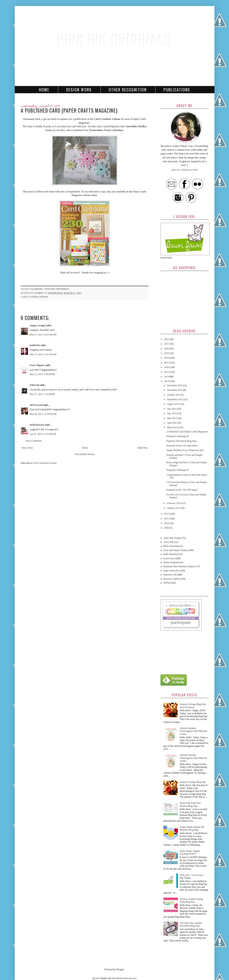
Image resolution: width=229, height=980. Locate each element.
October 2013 (174, 395)
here (95, 195)
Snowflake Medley (136, 126)
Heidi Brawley (37, 425)
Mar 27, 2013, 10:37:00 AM (43, 335)
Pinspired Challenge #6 (177, 436)
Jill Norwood (36, 405)
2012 (167, 514)
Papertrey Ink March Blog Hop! (182, 441)
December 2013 (175, 385)
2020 (167, 349)
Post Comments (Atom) (45, 463)
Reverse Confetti (172, 579)
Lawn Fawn (169, 558)
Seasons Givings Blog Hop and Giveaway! (193, 706)
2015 (167, 372)
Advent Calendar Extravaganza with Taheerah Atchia (193, 731)
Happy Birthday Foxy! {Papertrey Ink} (185, 450)
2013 (167, 381)
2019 (167, 353)
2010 (167, 523)
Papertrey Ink (170, 575)
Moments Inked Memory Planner (179, 566)
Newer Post (27, 448)
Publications (177, 90)
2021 (167, 344)
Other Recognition (128, 90)
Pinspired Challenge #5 (177, 470)
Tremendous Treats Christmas (106, 130)
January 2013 (174, 508)
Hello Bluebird (171, 554)
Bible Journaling (172, 546)
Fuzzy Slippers (37, 365)
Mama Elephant (171, 562)
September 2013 (175, 399)
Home (44, 90)
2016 (167, 367)
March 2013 (173, 427)
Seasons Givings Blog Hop (193, 782)
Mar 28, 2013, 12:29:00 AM (43, 414)
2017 (167, 363)
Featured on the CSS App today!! (182, 446)
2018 (167, 358)
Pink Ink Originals (115, 39)
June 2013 (172, 413)
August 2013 (173, 404)
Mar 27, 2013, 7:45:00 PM (42, 394)
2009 (167, 528)
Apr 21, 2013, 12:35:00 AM (43, 434)
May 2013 (172, 418)
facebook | (37, 289)
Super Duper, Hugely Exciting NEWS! (190, 852)
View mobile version (85, 454)
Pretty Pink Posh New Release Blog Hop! (190, 804)
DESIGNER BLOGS (126, 978)
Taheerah (35, 385)
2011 (167, 519)
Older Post (142, 448)
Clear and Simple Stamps (176, 550)
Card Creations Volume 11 (109, 119)
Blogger (120, 969)
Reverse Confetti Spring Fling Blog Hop (191, 900)
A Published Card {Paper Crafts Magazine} (187, 432)
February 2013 (174, 503)
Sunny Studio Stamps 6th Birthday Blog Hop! (192, 828)
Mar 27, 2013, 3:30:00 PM (42, 374)
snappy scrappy (38, 325)
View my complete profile (184, 170)
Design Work (79, 90)
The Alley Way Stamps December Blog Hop (191, 924)
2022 (167, 339)
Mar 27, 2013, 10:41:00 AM (43, 354)
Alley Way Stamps (172, 538)
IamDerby (35, 345)
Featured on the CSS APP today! (182, 490)
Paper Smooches (172, 571)
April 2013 (172, 423)
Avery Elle (169, 542)
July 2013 (172, 409)
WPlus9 (167, 583)
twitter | (50, 289)
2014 (167, 377)
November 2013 (175, 390)
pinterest (63, 289)
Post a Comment (34, 441)
